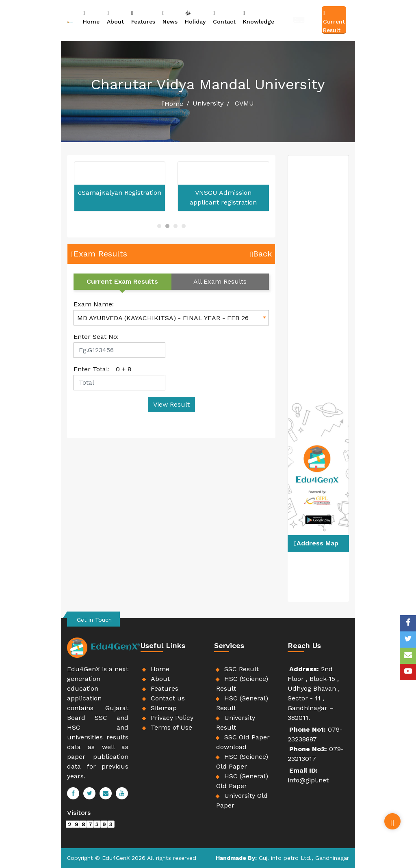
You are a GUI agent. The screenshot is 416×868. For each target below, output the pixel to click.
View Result (171, 404)
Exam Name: (94, 304)
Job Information (299, 19)
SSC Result (242, 669)
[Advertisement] (30, 124)
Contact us (168, 698)
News (170, 17)
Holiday (195, 17)
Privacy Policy (172, 718)
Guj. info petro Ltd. (285, 858)
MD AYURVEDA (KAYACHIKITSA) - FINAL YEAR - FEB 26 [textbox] (163, 318)
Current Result (334, 21)
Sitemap (164, 708)
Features (143, 17)
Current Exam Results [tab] (122, 281)
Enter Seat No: (96, 337)
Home (91, 17)
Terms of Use (171, 727)
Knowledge (259, 17)
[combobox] (171, 318)
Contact (224, 17)
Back (261, 254)
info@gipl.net (308, 780)
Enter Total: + (102, 369)
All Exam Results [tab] (220, 281)
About (115, 17)
